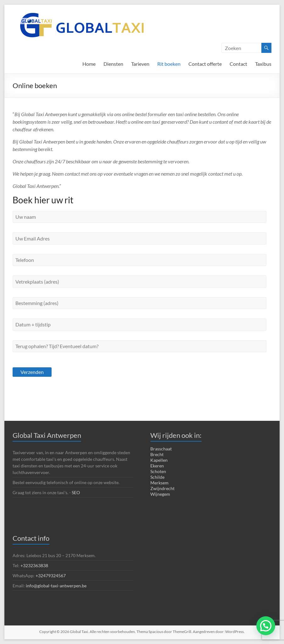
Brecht (157, 454)
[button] (266, 626)
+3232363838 (34, 565)
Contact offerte (205, 64)
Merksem (159, 483)
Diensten (113, 64)
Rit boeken (169, 64)
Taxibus (263, 64)
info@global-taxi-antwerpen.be (56, 586)
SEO (76, 492)
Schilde (157, 477)
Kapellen (159, 460)
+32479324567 (51, 576)
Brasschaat (161, 449)
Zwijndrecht (162, 488)
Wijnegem (160, 494)
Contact (238, 64)
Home (89, 64)
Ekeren (157, 466)
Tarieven (140, 64)
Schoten (158, 471)
